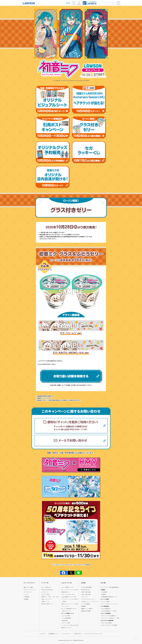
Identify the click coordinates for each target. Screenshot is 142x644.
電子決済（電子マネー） (48, 604)
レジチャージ (45, 592)
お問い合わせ (78, 634)
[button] (118, 3)
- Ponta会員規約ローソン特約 (108, 611)
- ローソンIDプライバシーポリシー (110, 604)
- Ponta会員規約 (106, 609)
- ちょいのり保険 (66, 616)
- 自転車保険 (64, 620)
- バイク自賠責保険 (66, 618)
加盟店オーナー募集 (87, 609)
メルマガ (43, 634)
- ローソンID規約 (105, 601)
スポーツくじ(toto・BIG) (68, 594)
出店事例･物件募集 (86, 611)
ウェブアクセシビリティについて (94, 634)
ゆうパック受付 (46, 594)
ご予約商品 (27, 597)
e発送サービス (45, 601)
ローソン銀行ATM (46, 587)
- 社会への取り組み (86, 594)
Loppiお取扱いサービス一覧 (68, 597)
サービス (26, 594)
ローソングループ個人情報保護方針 (110, 587)
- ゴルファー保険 (66, 623)
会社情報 (26, 599)
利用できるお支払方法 (47, 590)
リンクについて (67, 634)
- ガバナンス (84, 597)
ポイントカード (28, 592)
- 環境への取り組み (86, 592)
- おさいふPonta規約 (106, 623)
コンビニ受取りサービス (68, 587)
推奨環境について (54, 634)
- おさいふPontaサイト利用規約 (109, 625)
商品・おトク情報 (28, 587)
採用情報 (83, 606)
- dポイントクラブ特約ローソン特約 (110, 618)
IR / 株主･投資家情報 (86, 587)
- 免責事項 (103, 594)
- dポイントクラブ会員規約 (108, 616)
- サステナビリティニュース (88, 599)
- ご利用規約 (104, 592)
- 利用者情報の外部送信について (109, 597)
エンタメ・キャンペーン (30, 590)
